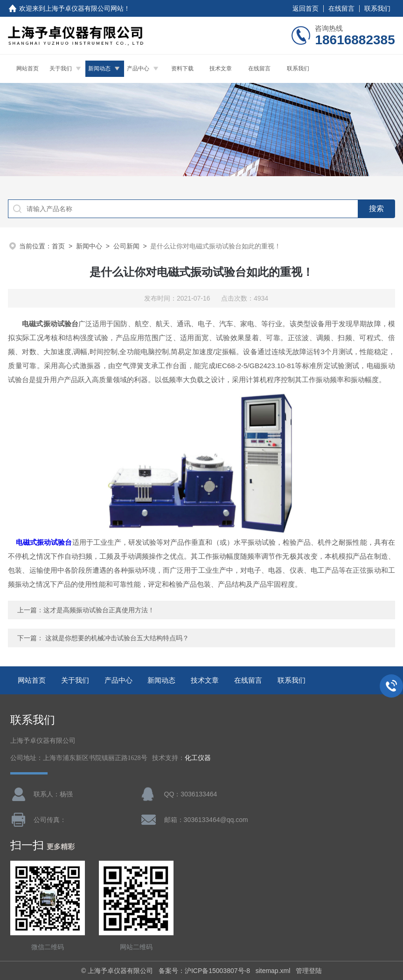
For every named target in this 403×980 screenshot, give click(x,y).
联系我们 (377, 8)
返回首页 (306, 8)
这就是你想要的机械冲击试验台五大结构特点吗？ (117, 638)
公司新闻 (126, 246)
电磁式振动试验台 (44, 542)
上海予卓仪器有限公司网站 (84, 8)
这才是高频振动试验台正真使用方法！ (99, 610)
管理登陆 (309, 971)
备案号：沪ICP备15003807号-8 (204, 971)
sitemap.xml (273, 971)
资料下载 (182, 69)
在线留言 (341, 8)
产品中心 (138, 69)
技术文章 (221, 69)
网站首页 (28, 69)
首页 (58, 246)
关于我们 (61, 69)
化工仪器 (198, 758)
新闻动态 (99, 69)
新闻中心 (89, 246)
